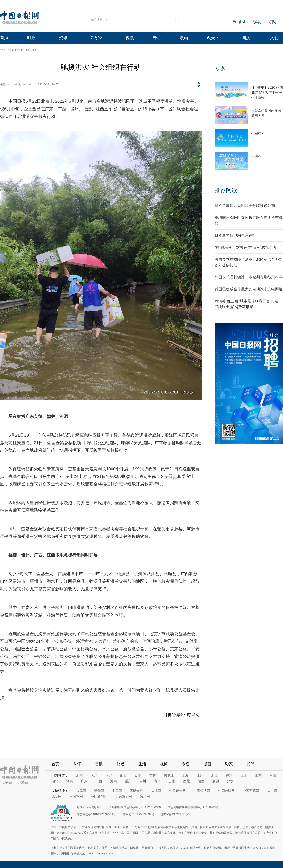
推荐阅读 (226, 190)
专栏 (157, 38)
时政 (31, 38)
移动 (257, 22)
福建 (229, 775)
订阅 (272, 22)
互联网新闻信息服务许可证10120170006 (135, 807)
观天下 (213, 38)
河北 (109, 775)
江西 (244, 775)
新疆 (216, 781)
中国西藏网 (251, 791)
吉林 (153, 775)
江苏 (200, 775)
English (239, 22)
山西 (123, 775)
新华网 (99, 791)
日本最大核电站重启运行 (235, 235)
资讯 (63, 38)
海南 (113, 781)
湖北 (55, 781)
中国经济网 (202, 791)
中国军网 (76, 796)
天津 (94, 775)
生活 (142, 764)
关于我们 (8, 783)
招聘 (251, 764)
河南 (273, 775)
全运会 (256, 157)
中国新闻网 (99, 796)
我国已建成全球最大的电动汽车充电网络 (249, 289)
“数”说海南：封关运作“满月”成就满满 (245, 247)
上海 (185, 775)
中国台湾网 (226, 791)
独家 (229, 764)
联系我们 (24, 783)
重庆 (128, 781)
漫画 (184, 38)
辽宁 (138, 775)
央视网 (156, 791)
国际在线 (137, 791)
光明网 (57, 796)
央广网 (272, 791)
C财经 (96, 38)
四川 (143, 781)
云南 (172, 781)
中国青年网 (177, 791)
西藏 (187, 781)
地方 (247, 38)
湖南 (70, 781)
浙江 (214, 775)
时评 (77, 764)
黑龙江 (169, 775)
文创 (274, 38)
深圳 (230, 781)
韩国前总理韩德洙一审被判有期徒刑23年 (249, 277)
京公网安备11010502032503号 (96, 814)
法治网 (145, 796)
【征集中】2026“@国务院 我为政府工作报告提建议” (267, 93)
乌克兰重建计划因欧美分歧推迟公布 (245, 206)
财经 (121, 764)
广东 (84, 781)
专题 (220, 68)
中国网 (117, 791)
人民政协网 (124, 796)
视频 (130, 38)
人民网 (81, 791)
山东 (258, 775)
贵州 (157, 781)
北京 (79, 775)
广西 (99, 781)
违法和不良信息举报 (90, 807)
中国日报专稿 (26, 50)
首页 (4, 38)
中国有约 (258, 134)
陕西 (201, 781)
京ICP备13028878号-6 (175, 814)
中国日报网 (7, 50)
